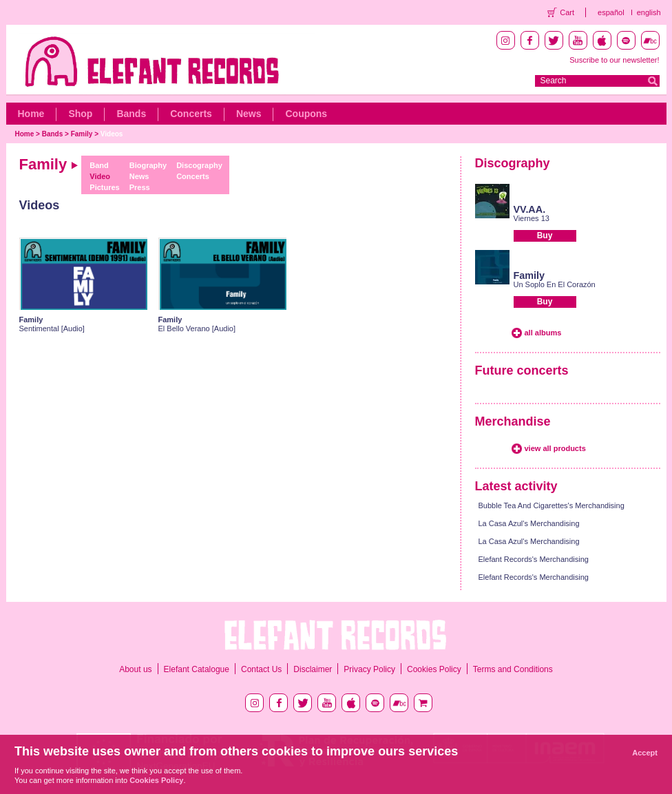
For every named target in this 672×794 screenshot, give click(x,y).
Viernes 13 (532, 218)
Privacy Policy (369, 669)
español (611, 12)
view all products (555, 448)
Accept (645, 753)
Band (99, 165)
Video (100, 176)
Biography (148, 165)
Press (140, 187)
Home (31, 114)
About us (135, 669)
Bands (131, 114)
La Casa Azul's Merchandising (529, 523)
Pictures (104, 187)
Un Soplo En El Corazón (555, 284)
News (249, 114)
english (649, 12)
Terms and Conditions (513, 669)
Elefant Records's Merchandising (534, 559)
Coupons (306, 114)
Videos (112, 134)
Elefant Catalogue (197, 669)
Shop (80, 114)
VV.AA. (530, 209)
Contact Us (261, 669)
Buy (545, 236)
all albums (543, 333)
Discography (199, 165)
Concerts (191, 114)
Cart (567, 12)
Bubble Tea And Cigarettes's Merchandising (552, 505)
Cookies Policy (434, 669)
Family (82, 134)
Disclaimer (313, 669)
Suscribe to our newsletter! (614, 60)
